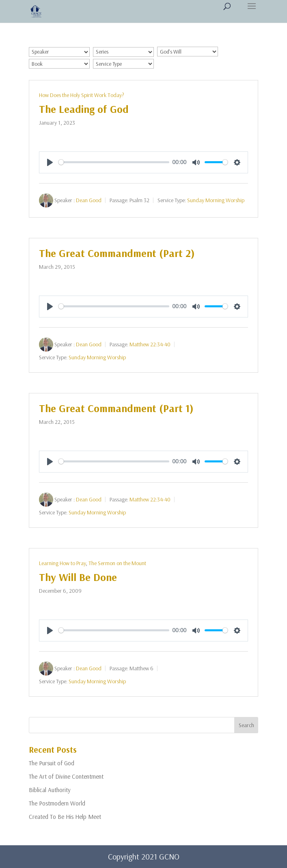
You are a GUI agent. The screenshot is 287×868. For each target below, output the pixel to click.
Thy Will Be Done (78, 577)
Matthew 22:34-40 (150, 344)
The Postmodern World (57, 803)
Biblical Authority (50, 790)
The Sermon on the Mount (117, 563)
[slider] (114, 162)
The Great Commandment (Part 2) (117, 253)
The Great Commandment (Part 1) (116, 408)
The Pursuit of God (52, 763)
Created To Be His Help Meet (65, 817)
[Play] (50, 162)
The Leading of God (84, 109)
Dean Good (89, 200)
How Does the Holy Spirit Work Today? (82, 95)
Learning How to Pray (62, 563)
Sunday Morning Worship (216, 200)
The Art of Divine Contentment (66, 776)
